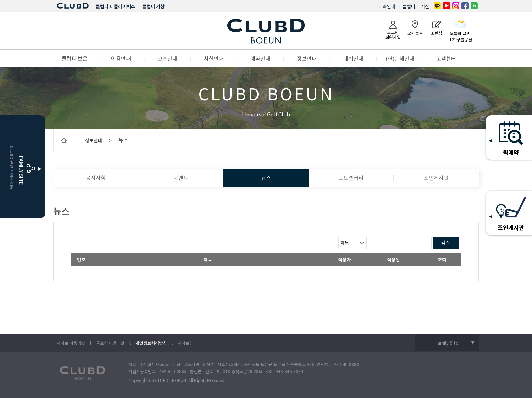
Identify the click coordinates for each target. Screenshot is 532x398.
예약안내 (260, 58)
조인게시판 (436, 178)
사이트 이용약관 (71, 343)
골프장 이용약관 (110, 343)
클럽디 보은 (75, 58)
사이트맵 (185, 343)
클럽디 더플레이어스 (115, 6)
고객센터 (446, 58)
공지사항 (96, 178)
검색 (446, 242)
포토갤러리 (351, 178)
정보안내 (307, 58)
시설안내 (214, 58)
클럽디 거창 (153, 6)
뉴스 (266, 178)
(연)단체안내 (400, 58)
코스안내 (167, 58)
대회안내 (387, 6)
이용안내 (121, 58)
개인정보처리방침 (151, 343)
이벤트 (181, 178)
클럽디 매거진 (416, 6)
